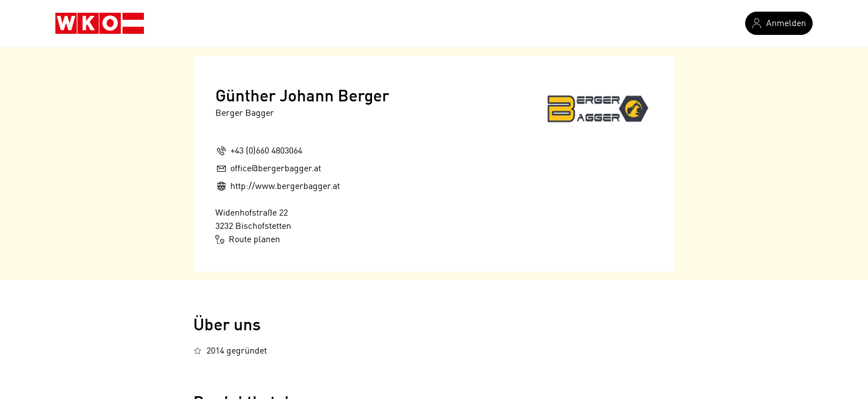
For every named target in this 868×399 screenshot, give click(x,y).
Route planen (248, 239)
